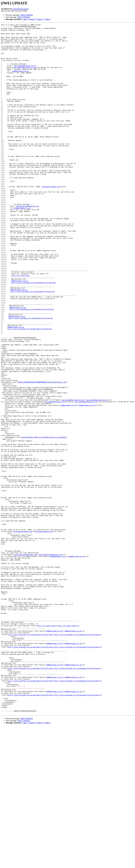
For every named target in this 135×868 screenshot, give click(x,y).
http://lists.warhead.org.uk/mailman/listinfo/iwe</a (77, 757)
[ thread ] (32, 19)
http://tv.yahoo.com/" (47, 746)
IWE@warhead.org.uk (19, 332)
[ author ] (47, 19)
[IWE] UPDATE (27, 15)
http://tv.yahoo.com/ (20, 326)
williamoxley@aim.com (51, 219)
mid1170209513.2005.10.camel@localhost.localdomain (44, 520)
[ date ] (25, 19)
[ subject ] (39, 19)
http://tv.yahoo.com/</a (68, 746)
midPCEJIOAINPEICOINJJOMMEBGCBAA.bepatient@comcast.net (42, 454)
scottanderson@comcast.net (27, 243)
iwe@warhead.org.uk (20, 9)
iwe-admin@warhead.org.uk (25, 74)
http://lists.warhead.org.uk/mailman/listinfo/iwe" (30, 757)
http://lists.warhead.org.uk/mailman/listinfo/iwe (33, 334)
